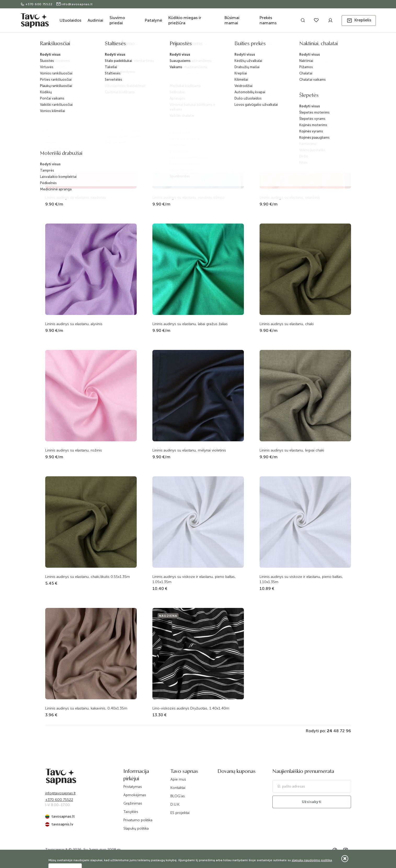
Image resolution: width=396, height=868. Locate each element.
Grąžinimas (133, 803)
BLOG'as (178, 796)
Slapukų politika (136, 828)
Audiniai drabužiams (210, 45)
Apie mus (178, 779)
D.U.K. (175, 804)
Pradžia (148, 45)
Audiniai (95, 20)
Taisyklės (131, 812)
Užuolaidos (70, 20)
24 (330, 731)
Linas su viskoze (242, 45)
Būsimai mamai (232, 20)
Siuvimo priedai (117, 20)
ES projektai (180, 813)
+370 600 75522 (37, 4)
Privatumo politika (138, 820)
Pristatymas (133, 787)
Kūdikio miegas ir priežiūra (185, 20)
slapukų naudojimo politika (312, 860)
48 (336, 731)
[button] (359, 20)
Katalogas (167, 45)
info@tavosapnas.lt (74, 4)
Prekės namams (268, 20)
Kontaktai (178, 788)
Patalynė (153, 20)
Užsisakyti (312, 802)
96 (348, 731)
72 (342, 731)
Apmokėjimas (135, 795)
